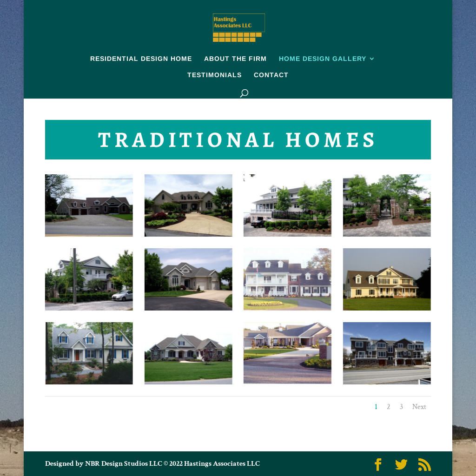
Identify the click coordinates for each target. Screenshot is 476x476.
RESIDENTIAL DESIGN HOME (141, 59)
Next (419, 407)
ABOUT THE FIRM (235, 59)
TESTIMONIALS (215, 75)
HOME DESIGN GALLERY (323, 59)
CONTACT (271, 75)
